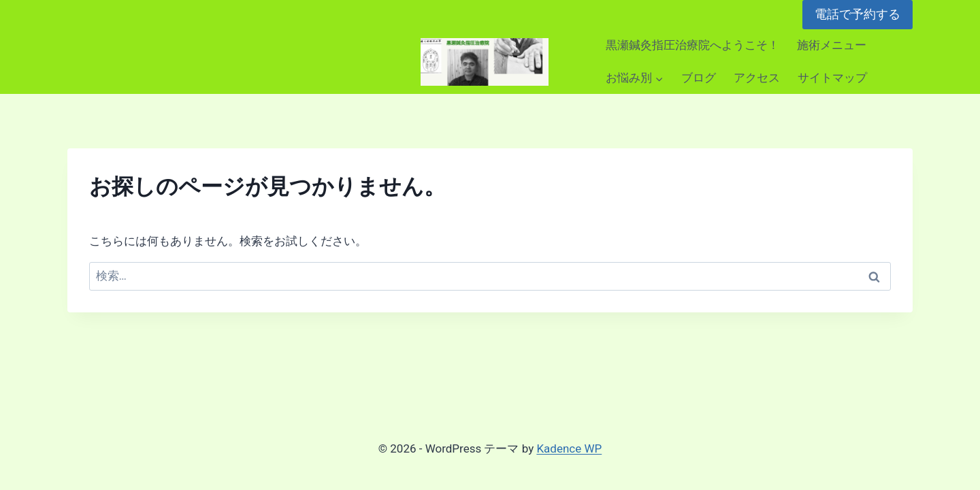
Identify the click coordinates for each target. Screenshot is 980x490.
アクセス (757, 78)
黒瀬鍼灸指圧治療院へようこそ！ (692, 45)
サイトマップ (832, 78)
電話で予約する (857, 14)
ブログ (699, 78)
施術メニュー (832, 45)
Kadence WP (569, 448)
